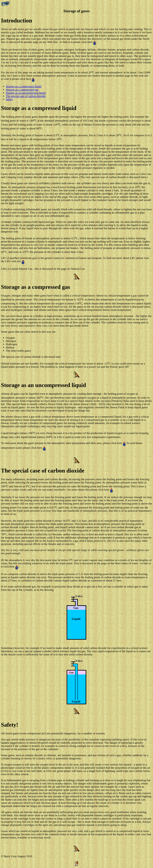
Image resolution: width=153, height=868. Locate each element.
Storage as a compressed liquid (23, 86)
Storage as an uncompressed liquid (26, 93)
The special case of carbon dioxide (26, 96)
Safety (9, 99)
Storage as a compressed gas (22, 90)
